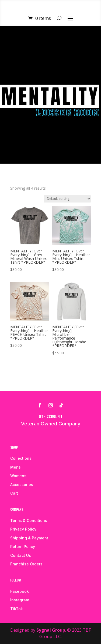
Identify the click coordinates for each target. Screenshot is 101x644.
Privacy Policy (23, 529)
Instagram (20, 600)
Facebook (20, 591)
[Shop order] (67, 199)
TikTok (17, 609)
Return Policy (23, 547)
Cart (14, 493)
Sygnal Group (51, 630)
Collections (21, 458)
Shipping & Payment (29, 538)
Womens (18, 476)
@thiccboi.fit (51, 416)
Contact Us (21, 555)
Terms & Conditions (29, 520)
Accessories (22, 485)
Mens (15, 467)
